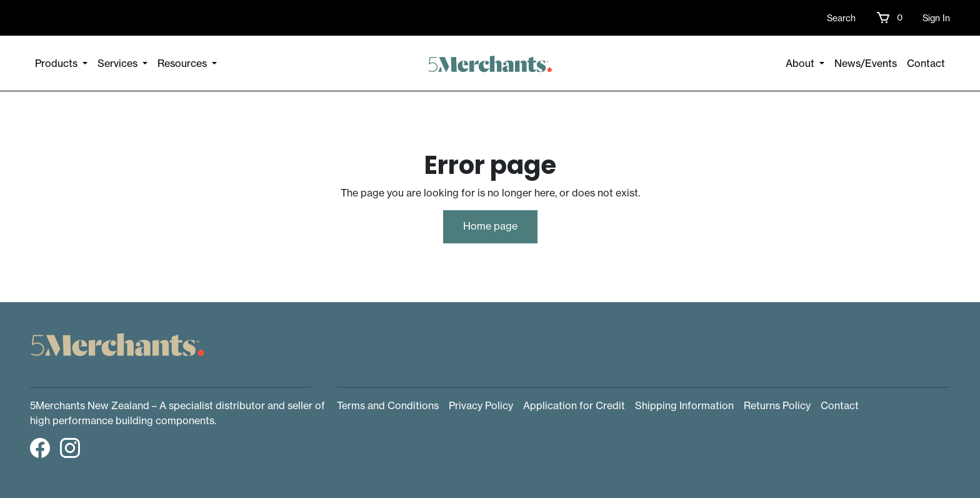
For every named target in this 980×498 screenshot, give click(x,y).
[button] (889, 18)
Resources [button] (183, 63)
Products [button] (57, 63)
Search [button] (841, 18)
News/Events (866, 63)
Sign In (936, 18)
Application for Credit (574, 405)
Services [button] (119, 63)
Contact (926, 63)
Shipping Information (684, 405)
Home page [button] (490, 226)
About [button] (801, 63)
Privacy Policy (481, 405)
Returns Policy (777, 405)
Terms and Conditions (388, 405)
